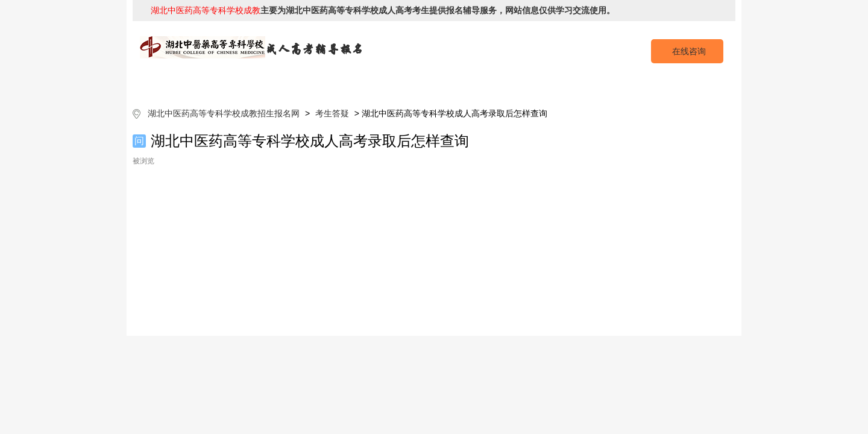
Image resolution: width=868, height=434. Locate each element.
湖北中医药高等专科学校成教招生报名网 (224, 113)
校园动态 (538, 84)
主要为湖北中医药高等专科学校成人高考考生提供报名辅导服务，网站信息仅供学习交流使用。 (383, 10)
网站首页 (192, 84)
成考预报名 (677, 84)
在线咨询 (689, 51)
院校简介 (261, 84)
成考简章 (330, 84)
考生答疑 (608, 84)
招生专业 (400, 84)
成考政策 (469, 84)
